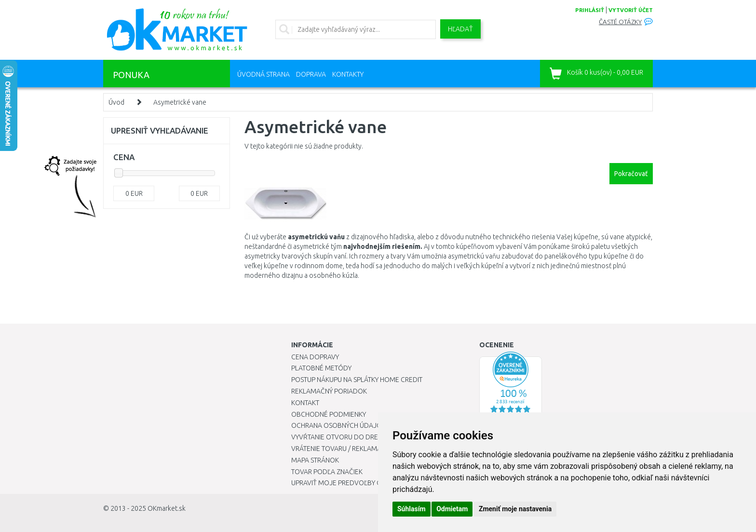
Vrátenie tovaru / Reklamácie (341, 449)
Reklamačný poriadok (329, 391)
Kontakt (305, 403)
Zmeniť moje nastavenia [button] (515, 509)
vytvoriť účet (631, 10)
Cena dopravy (315, 357)
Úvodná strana (263, 74)
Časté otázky (620, 22)
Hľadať (460, 29)
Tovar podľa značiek (327, 472)
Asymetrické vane (180, 102)
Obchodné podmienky (329, 414)
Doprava (311, 74)
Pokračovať (631, 174)
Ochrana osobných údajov (339, 425)
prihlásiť (590, 10)
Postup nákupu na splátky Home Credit (357, 380)
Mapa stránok (315, 460)
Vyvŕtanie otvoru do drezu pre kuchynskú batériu (377, 437)
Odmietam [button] (452, 509)
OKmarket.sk (167, 508)
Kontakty (348, 74)
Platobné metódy (321, 368)
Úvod (116, 102)
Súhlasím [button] (412, 509)
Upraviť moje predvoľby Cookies (348, 483)
